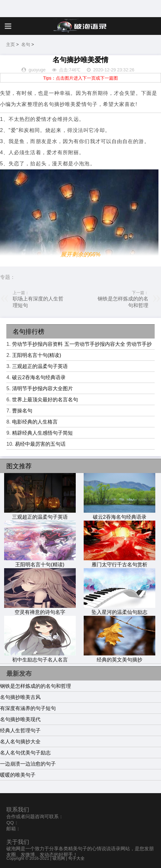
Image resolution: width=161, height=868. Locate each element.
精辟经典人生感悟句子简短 (42, 433)
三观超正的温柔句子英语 (40, 366)
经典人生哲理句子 (20, 730)
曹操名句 (22, 411)
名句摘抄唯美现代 (20, 719)
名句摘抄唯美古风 (20, 697)
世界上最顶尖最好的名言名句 (45, 400)
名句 (26, 44)
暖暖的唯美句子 (18, 775)
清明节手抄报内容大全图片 (42, 388)
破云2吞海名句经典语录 (39, 377)
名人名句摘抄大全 (20, 742)
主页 (10, 44)
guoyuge (37, 70)
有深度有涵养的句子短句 (28, 708)
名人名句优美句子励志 (25, 753)
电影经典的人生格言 (35, 422)
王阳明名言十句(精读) (37, 355)
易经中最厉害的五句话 (40, 444)
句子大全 (76, 858)
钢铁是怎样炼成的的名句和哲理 (35, 686)
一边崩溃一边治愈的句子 (28, 764)
